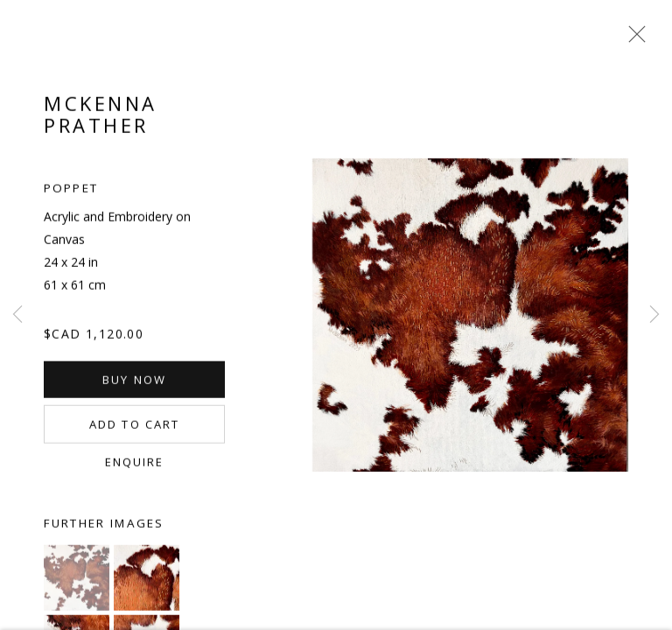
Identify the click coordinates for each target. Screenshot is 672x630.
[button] (77, 581)
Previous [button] (17, 315)
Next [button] (654, 315)
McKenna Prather (101, 118)
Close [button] (633, 39)
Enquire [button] (135, 465)
